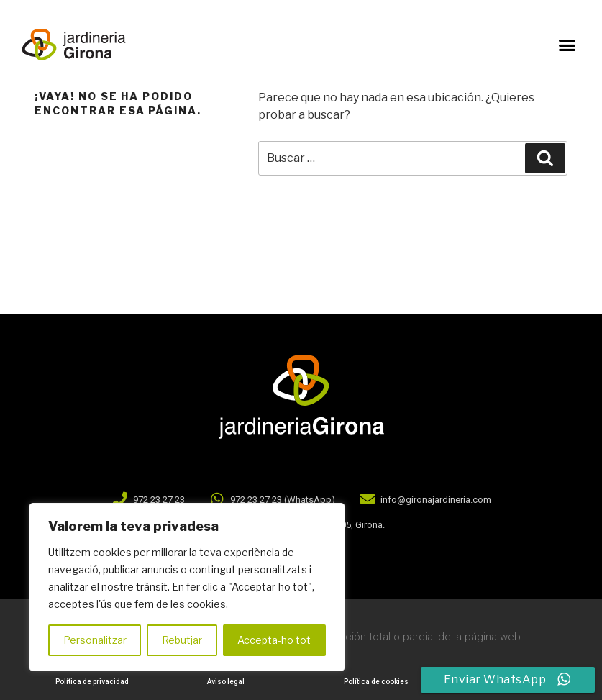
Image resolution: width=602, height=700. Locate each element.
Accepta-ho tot (274, 640)
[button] (567, 45)
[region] (187, 587)
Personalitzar (95, 640)
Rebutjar (182, 640)
